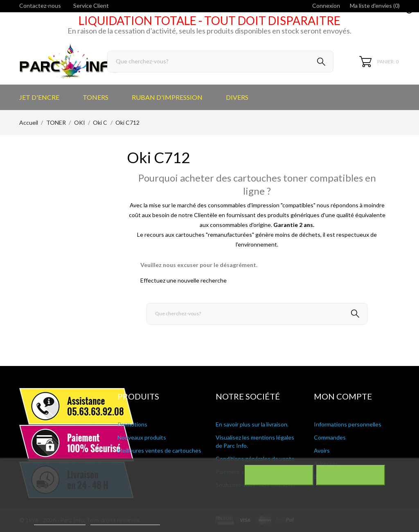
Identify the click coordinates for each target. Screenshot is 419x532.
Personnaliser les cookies (125, 521)
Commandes (330, 437)
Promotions (132, 424)
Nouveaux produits (142, 437)
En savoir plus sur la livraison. (252, 424)
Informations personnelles (348, 424)
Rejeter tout (279, 475)
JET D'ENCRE (39, 97)
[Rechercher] (220, 62)
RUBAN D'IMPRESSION (167, 97)
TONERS (96, 97)
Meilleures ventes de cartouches (159, 450)
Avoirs (322, 450)
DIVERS (237, 97)
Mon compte (343, 396)
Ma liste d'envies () (375, 6)
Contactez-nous (40, 6)
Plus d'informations (60, 521)
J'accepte (350, 475)
